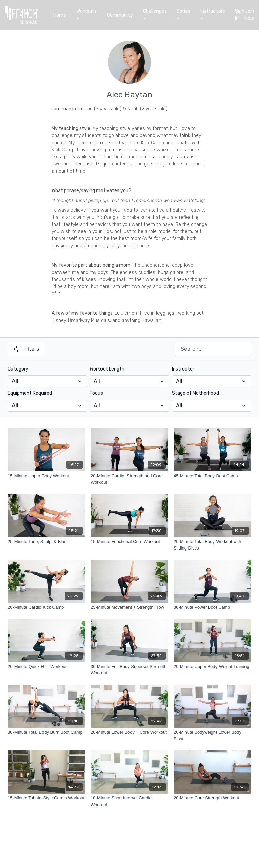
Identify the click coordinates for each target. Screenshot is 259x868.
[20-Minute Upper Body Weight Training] (212, 667)
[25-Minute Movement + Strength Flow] (129, 607)
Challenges (155, 15)
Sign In (240, 15)
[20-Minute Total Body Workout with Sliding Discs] (212, 545)
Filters (26, 349)
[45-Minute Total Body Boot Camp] (212, 476)
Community (120, 15)
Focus (96, 393)
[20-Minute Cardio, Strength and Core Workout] (129, 479)
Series (183, 15)
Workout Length (107, 369)
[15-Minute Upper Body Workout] (47, 476)
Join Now (249, 15)
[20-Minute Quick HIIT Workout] (47, 667)
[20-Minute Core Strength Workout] (212, 798)
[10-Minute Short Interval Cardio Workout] (129, 801)
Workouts (87, 15)
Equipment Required (30, 393)
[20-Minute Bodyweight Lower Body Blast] (212, 735)
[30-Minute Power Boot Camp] (212, 607)
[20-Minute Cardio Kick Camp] (47, 607)
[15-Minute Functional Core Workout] (129, 542)
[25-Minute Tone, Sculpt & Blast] (47, 542)
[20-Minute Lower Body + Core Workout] (129, 732)
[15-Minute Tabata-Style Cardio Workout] (47, 798)
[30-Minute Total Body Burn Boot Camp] (47, 732)
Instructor (183, 369)
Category (18, 369)
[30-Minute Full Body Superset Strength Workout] (129, 670)
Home (60, 15)
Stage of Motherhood (195, 393)
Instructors (213, 15)
